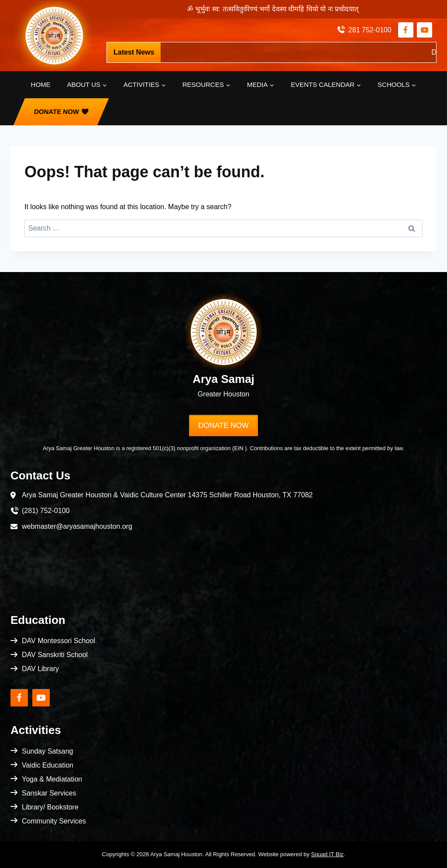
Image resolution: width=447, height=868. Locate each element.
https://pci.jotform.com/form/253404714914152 (278, 52)
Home (41, 84)
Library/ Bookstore (50, 807)
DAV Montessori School (58, 641)
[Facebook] (406, 30)
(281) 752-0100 (46, 511)
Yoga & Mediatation (52, 779)
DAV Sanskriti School (55, 655)
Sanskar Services (49, 793)
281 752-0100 (370, 30)
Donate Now (57, 112)
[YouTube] (425, 30)
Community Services (54, 821)
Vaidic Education (48, 765)
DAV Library (40, 669)
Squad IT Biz (327, 854)
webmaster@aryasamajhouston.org (77, 526)
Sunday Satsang (47, 751)
